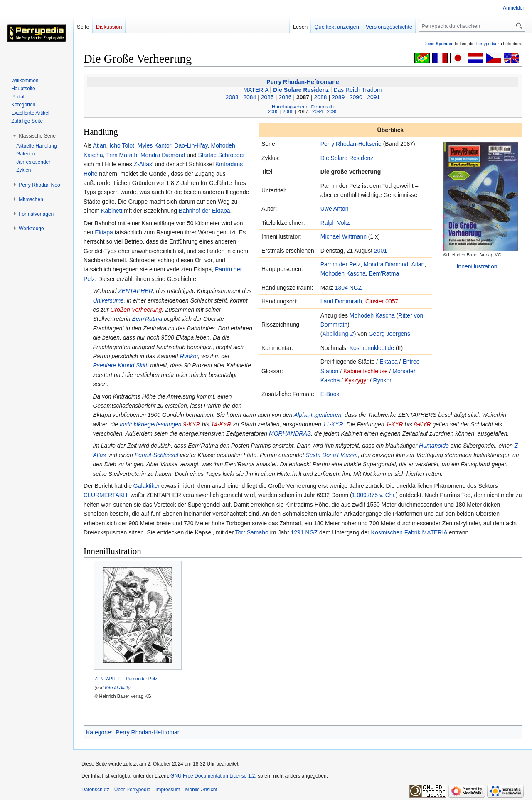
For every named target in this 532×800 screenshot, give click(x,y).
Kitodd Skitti (133, 365)
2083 (232, 97)
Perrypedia (486, 44)
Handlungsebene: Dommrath (303, 107)
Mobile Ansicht (201, 790)
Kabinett (112, 211)
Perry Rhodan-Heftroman (148, 732)
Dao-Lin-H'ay (191, 145)
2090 (356, 97)
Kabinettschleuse (366, 371)
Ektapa (389, 362)
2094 (318, 111)
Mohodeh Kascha (343, 273)
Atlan (418, 264)
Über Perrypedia (132, 790)
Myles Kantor (154, 145)
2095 (332, 111)
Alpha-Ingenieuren (318, 415)
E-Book (330, 394)
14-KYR (221, 424)
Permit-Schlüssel (156, 455)
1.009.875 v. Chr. (374, 495)
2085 (267, 97)
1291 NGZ (304, 532)
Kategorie (99, 732)
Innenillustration (477, 266)
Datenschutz (95, 790)
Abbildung (335, 334)
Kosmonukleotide (372, 348)
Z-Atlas (143, 164)
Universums (108, 300)
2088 (321, 97)
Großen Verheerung (136, 310)
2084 (250, 97)
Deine (439, 44)
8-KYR (422, 424)
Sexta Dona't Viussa (331, 455)
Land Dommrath (341, 301)
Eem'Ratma (384, 273)
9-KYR (192, 424)
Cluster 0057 (382, 301)
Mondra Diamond (386, 264)
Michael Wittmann (344, 236)
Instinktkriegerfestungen (151, 424)
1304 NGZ (349, 288)
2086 (285, 97)
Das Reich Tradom (357, 90)
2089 (338, 97)
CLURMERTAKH (105, 495)
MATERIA (256, 90)
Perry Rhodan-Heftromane (303, 82)
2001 (381, 251)
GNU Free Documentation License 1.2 (213, 776)
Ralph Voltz (335, 223)
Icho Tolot (122, 145)
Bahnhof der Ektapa (204, 211)
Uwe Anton (335, 209)
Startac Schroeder (221, 155)
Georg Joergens (389, 334)
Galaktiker (147, 486)
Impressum (168, 790)
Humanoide (434, 446)
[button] (37, 136)
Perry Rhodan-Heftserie (351, 144)
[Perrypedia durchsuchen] (472, 26)
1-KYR (394, 424)
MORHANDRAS (290, 433)
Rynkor (382, 380)
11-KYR (333, 424)
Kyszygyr (356, 380)
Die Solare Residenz (301, 90)
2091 (373, 97)
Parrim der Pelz (340, 264)
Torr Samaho (252, 532)
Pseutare (104, 365)
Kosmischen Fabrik (396, 532)
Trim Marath (122, 155)
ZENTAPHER (135, 291)
